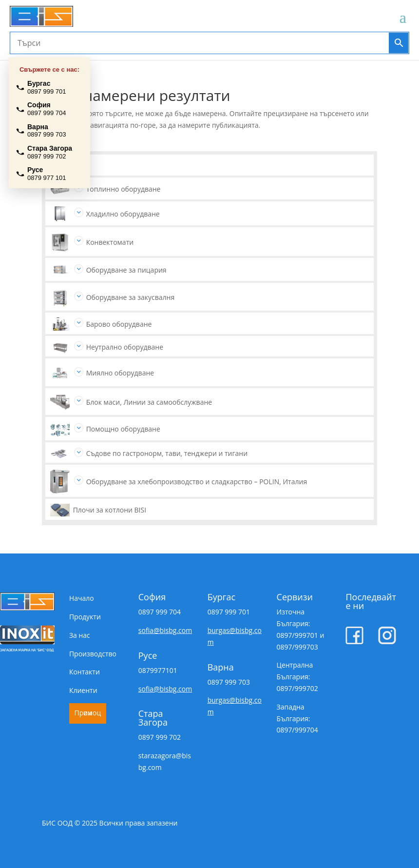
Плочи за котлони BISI (110, 510)
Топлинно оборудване (124, 189)
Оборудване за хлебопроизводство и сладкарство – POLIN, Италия (197, 482)
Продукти (85, 617)
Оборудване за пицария (126, 270)
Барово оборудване (119, 324)
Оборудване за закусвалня (131, 297)
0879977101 (158, 670)
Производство (93, 654)
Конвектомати (110, 242)
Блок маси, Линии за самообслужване (149, 402)
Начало (82, 598)
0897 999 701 (229, 612)
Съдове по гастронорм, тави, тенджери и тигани (167, 453)
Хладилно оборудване (123, 214)
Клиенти (83, 690)
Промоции (88, 713)
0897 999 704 (160, 612)
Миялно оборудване (120, 373)
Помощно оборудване (123, 429)
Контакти (85, 672)
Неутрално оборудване (125, 347)
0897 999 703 (229, 682)
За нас (80, 635)
